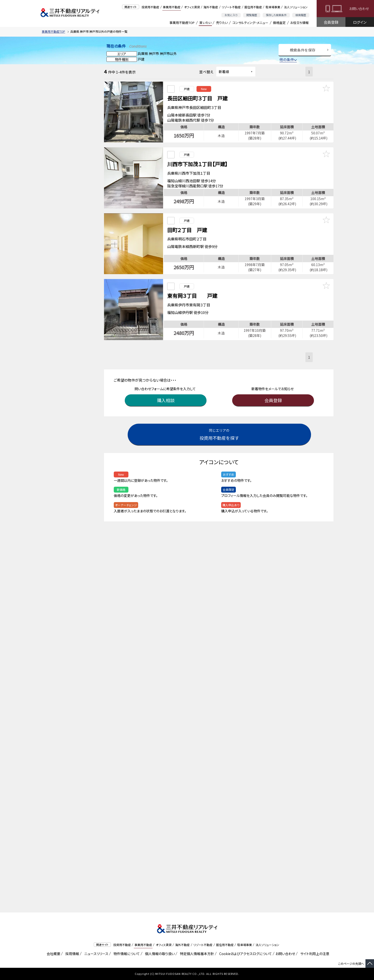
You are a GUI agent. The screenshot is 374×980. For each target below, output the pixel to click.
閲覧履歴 (252, 15)
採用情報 (71, 954)
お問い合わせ (359, 9)
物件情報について (126, 954)
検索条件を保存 (303, 50)
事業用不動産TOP (182, 23)
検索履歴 (301, 15)
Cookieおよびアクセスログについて (245, 954)
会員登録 (331, 22)
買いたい (205, 23)
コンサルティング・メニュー (250, 23)
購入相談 (166, 393)
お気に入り (231, 15)
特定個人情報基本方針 (196, 954)
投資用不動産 (150, 7)
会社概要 (53, 954)
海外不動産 (211, 7)
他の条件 (288, 59)
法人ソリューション (296, 7)
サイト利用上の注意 (314, 954)
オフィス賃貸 (192, 7)
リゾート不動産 (231, 7)
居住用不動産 (253, 7)
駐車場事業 (273, 7)
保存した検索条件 (276, 15)
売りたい (222, 23)
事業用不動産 (172, 7)
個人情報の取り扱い (159, 954)
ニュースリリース (95, 954)
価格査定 (279, 23)
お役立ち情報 (299, 23)
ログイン (360, 22)
